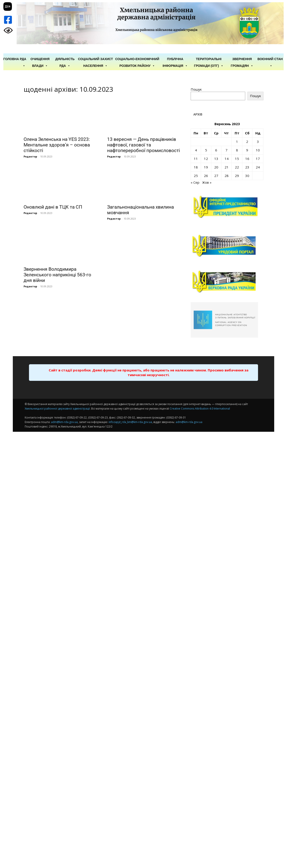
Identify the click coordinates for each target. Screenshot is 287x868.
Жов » (207, 182)
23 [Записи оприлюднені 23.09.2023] (247, 167)
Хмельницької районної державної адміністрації (57, 409)
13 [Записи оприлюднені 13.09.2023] (216, 159)
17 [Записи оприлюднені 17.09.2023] (258, 159)
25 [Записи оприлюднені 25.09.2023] (196, 176)
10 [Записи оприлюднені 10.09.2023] (258, 150)
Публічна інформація (175, 59)
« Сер (195, 182)
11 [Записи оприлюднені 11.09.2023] (196, 159)
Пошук (196, 89)
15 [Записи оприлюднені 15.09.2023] (237, 159)
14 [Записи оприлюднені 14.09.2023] (227, 159)
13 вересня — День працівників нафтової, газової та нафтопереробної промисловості (143, 145)
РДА (23, 59)
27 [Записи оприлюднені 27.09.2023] (216, 176)
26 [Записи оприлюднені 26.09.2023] (206, 176)
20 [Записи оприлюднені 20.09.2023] (216, 167)
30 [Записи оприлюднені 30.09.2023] (247, 176)
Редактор (30, 156)
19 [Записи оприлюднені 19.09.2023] (206, 167)
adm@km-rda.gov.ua (64, 422)
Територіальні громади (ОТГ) (209, 59)
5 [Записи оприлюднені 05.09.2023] (206, 150)
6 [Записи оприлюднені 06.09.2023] (216, 150)
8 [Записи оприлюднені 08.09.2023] (237, 150)
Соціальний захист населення (95, 59)
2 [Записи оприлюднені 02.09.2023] (247, 142)
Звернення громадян (242, 59)
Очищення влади (40, 59)
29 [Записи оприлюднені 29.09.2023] (237, 176)
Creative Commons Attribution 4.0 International (200, 409)
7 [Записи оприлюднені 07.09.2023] (226, 150)
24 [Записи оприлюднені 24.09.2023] (258, 167)
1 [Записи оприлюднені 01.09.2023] (237, 142)
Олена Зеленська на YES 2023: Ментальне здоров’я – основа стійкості (57, 145)
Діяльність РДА (65, 59)
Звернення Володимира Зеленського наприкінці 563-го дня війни (57, 275)
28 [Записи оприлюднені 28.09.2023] (227, 176)
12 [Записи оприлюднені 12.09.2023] (206, 159)
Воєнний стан (270, 59)
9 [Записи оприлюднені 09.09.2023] (247, 150)
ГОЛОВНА (11, 59)
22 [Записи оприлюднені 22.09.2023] (237, 167)
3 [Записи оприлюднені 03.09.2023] (258, 142)
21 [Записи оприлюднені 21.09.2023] (227, 167)
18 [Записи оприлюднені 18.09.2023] (196, 167)
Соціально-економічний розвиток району (137, 59)
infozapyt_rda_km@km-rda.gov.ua (130, 422)
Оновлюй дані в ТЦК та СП (53, 207)
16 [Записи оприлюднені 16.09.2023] (247, 159)
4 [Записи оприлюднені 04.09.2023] (196, 150)
